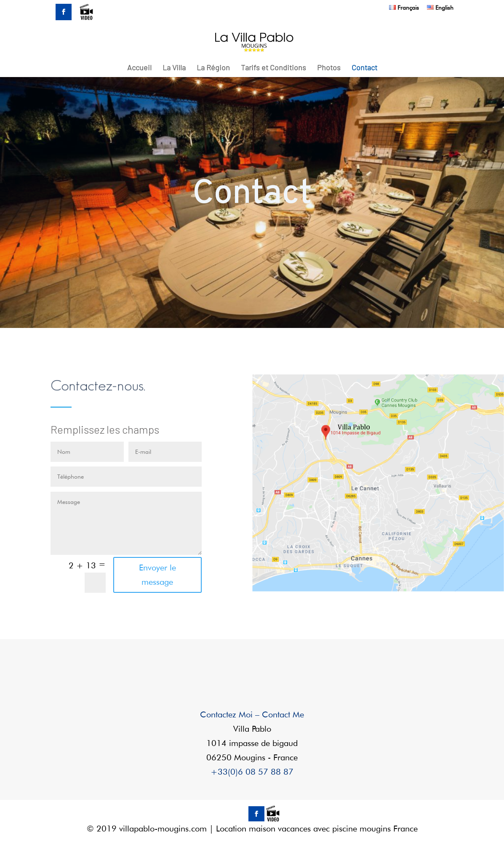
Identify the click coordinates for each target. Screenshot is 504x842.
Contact (364, 68)
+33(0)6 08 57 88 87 (252, 772)
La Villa (174, 68)
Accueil (139, 68)
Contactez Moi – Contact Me (252, 714)
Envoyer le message (157, 575)
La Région (213, 68)
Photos (329, 68)
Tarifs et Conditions (273, 68)
